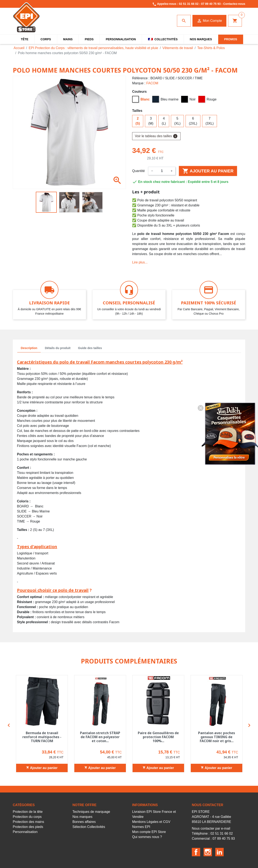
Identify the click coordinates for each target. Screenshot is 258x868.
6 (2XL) (193, 121)
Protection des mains (28, 822)
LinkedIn (219, 852)
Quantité (138, 171)
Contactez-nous (234, 4)
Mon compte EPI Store (149, 832)
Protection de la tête (28, 812)
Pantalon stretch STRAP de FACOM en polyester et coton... (100, 737)
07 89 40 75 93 (211, 4)
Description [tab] (29, 348)
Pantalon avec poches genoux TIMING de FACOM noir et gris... (217, 737)
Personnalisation (25, 832)
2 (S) (138, 121)
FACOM (152, 83)
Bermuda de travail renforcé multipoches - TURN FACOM (42, 737)
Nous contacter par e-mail (211, 828)
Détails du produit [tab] (58, 348)
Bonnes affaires (84, 822)
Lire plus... (140, 262)
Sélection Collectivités (89, 827)
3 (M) (151, 121)
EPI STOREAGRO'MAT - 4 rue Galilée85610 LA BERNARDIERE (212, 817)
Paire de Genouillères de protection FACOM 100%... (158, 737)
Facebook (196, 852)
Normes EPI (141, 827)
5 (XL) (177, 121)
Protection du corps (27, 817)
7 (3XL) (210, 121)
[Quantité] (162, 171)
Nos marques (82, 817)
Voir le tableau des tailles (156, 136)
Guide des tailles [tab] (90, 348)
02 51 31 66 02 (189, 4)
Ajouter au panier (208, 171)
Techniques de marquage (91, 812)
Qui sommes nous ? (147, 837)
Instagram (208, 852)
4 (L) (164, 121)
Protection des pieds (28, 827)
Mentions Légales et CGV (151, 822)
